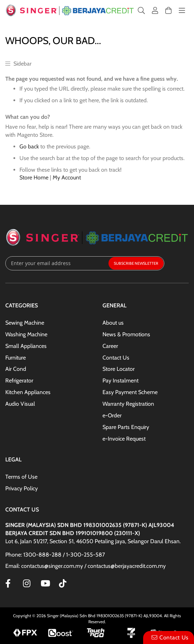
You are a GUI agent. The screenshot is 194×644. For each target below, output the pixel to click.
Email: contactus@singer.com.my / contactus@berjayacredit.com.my (86, 566)
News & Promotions (126, 334)
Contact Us (116, 358)
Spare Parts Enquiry (126, 427)
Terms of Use (21, 477)
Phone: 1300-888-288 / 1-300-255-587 (55, 555)
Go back (29, 146)
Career (110, 346)
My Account (67, 177)
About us (113, 323)
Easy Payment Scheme (130, 392)
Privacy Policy (22, 488)
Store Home (34, 177)
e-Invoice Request (124, 439)
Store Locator (119, 369)
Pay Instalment (120, 381)
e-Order (112, 415)
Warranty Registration (128, 404)
